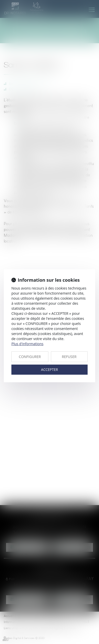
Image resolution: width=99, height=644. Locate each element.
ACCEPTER (50, 369)
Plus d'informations (27, 344)
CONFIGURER (30, 357)
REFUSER (69, 357)
